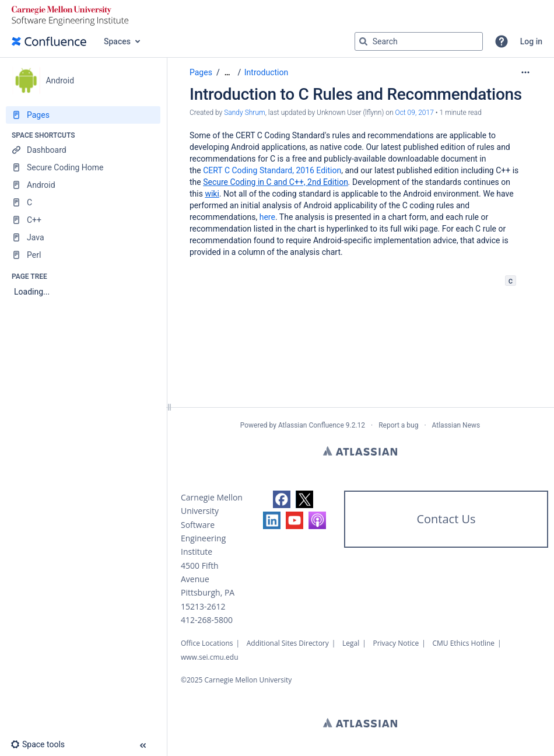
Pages (201, 72)
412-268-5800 (207, 620)
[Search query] (419, 41)
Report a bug (398, 425)
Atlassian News (456, 425)
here (267, 217)
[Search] (363, 41)
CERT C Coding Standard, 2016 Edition (272, 170)
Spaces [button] (117, 41)
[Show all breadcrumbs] (227, 73)
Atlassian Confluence (311, 425)
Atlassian (360, 451)
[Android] (83, 185)
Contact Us (446, 519)
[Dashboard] (83, 150)
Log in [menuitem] (531, 41)
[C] (83, 202)
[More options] (525, 72)
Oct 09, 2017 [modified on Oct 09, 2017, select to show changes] (415, 113)
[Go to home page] (49, 41)
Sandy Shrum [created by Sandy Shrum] (244, 113)
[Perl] (83, 255)
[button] (502, 41)
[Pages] (83, 115)
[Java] (83, 237)
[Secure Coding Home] (83, 167)
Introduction (266, 72)
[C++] (83, 220)
